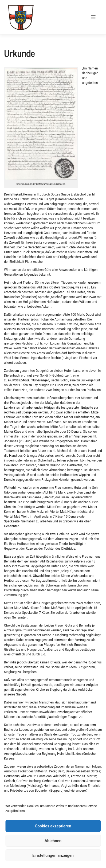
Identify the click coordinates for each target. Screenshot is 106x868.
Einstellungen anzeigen (53, 855)
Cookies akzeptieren (53, 826)
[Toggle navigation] (93, 17)
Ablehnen (53, 841)
